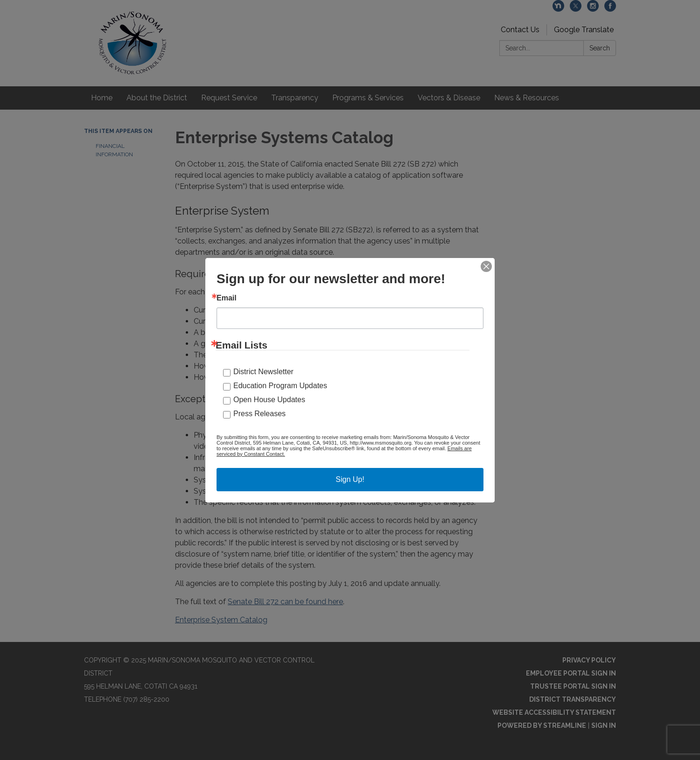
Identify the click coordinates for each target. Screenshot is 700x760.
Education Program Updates (280, 386)
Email (227, 298)
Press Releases (259, 414)
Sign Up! (350, 479)
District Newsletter (263, 372)
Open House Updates (269, 400)
